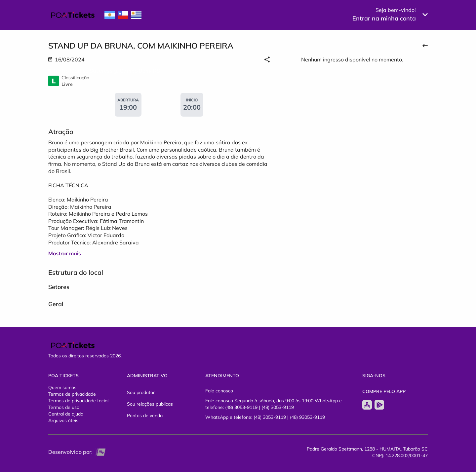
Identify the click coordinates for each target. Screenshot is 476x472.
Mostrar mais (65, 253)
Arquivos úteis (63, 420)
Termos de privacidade (72, 394)
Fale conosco (219, 391)
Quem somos (62, 387)
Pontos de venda (145, 416)
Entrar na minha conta (384, 18)
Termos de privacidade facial (78, 401)
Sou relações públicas (150, 404)
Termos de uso (64, 407)
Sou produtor (141, 392)
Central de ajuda (66, 414)
